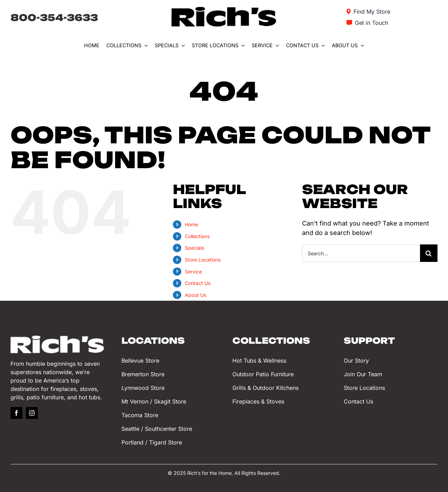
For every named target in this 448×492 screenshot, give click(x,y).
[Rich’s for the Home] (224, 10)
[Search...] (361, 253)
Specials (194, 248)
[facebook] (16, 413)
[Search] (429, 253)
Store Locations (203, 260)
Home (191, 224)
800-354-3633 (54, 17)
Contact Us (198, 283)
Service (193, 272)
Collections (197, 236)
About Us (195, 295)
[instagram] (32, 413)
